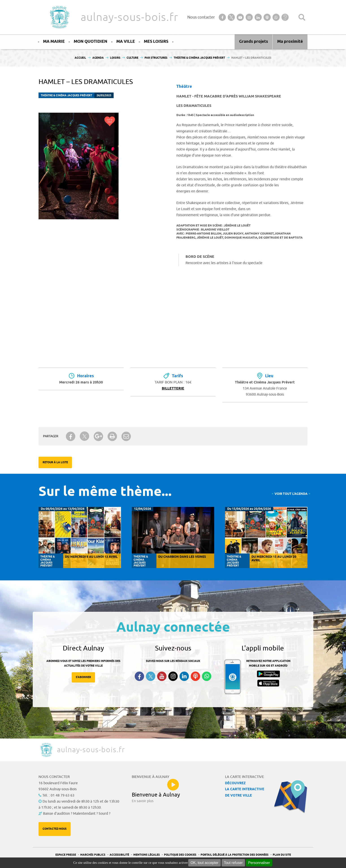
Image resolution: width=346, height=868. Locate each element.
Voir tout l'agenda (291, 494)
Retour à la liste (55, 462)
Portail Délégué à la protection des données (235, 855)
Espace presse (66, 855)
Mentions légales (147, 855)
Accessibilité (119, 855)
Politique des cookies (180, 855)
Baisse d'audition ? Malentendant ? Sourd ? (77, 814)
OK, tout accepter (204, 863)
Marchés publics (93, 855)
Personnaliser (259, 863)
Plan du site (282, 855)
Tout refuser (233, 863)
